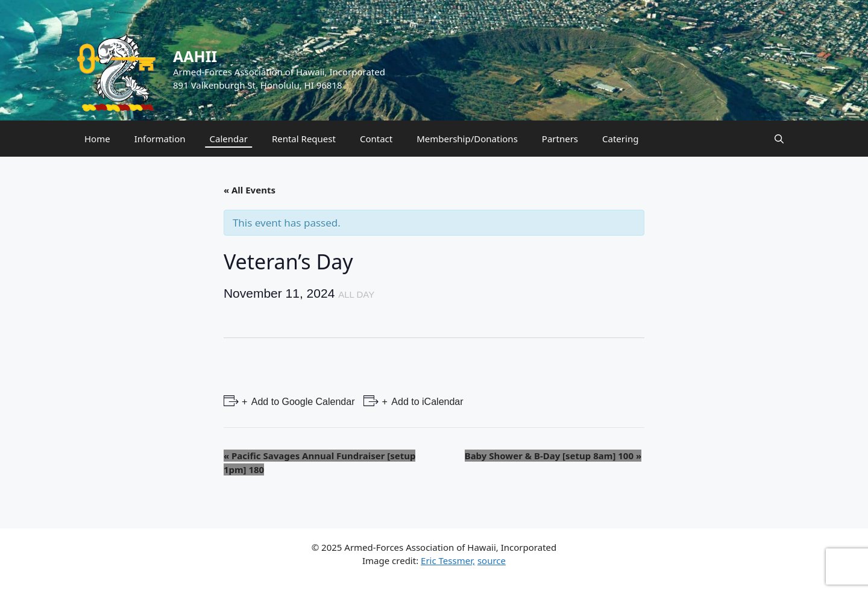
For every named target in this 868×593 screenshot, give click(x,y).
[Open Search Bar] (779, 139)
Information (160, 139)
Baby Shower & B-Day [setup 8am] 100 (553, 456)
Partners (560, 139)
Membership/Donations (467, 139)
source (492, 560)
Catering (620, 139)
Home (97, 139)
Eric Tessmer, (448, 560)
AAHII (195, 56)
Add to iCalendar (426, 402)
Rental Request (304, 139)
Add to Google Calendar (302, 402)
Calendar (229, 139)
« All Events (250, 190)
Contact (376, 139)
